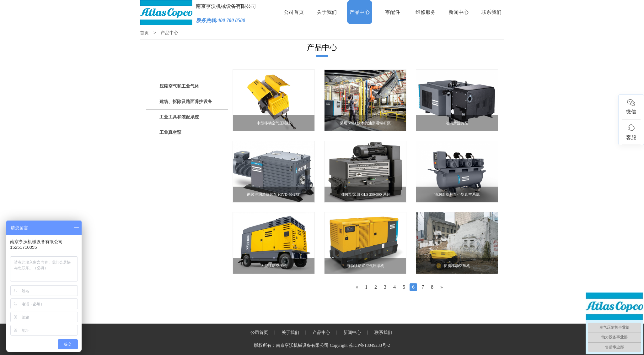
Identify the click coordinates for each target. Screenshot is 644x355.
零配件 (393, 12)
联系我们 (491, 12)
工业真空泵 (170, 132)
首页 (144, 33)
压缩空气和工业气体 (179, 86)
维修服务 (426, 12)
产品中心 (360, 12)
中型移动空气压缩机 (274, 123)
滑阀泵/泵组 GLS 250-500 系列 (365, 194)
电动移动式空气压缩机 (365, 266)
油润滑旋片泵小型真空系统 (457, 194)
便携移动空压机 (457, 266)
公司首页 (294, 12)
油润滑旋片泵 (457, 123)
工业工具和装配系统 (179, 117)
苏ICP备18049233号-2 (369, 345)
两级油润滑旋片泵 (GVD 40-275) (274, 194)
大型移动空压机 (274, 266)
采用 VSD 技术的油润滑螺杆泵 (365, 123)
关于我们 (327, 12)
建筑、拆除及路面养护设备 (186, 102)
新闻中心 (459, 12)
